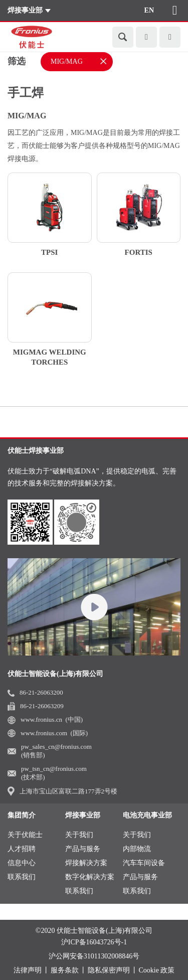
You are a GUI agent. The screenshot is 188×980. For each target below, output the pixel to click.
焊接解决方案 (86, 863)
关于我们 (79, 835)
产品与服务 (83, 849)
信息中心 (22, 863)
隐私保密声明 (109, 970)
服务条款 (65, 970)
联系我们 (22, 877)
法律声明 (28, 970)
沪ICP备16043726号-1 (94, 942)
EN (149, 10)
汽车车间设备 (144, 863)
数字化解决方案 (90, 877)
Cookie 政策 (157, 970)
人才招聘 (22, 849)
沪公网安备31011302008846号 (94, 956)
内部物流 (137, 849)
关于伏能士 (25, 835)
